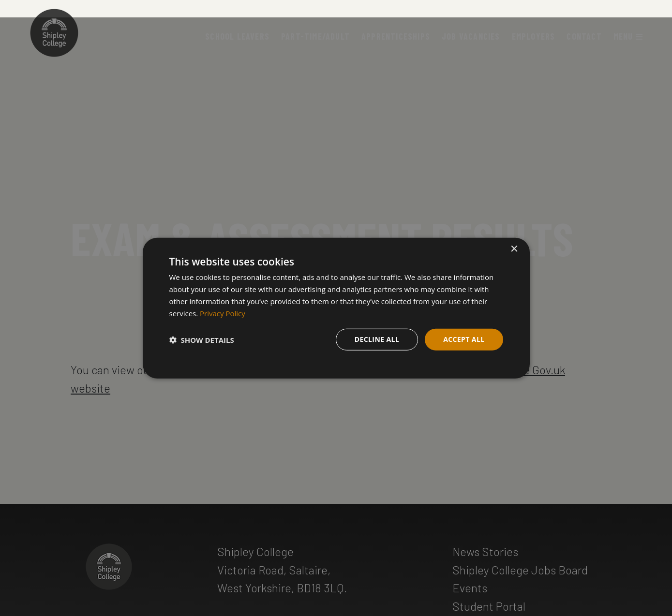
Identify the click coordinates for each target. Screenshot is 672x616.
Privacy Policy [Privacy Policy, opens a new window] (223, 313)
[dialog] (336, 308)
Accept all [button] (464, 339)
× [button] (514, 249)
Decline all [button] (377, 339)
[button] (202, 339)
